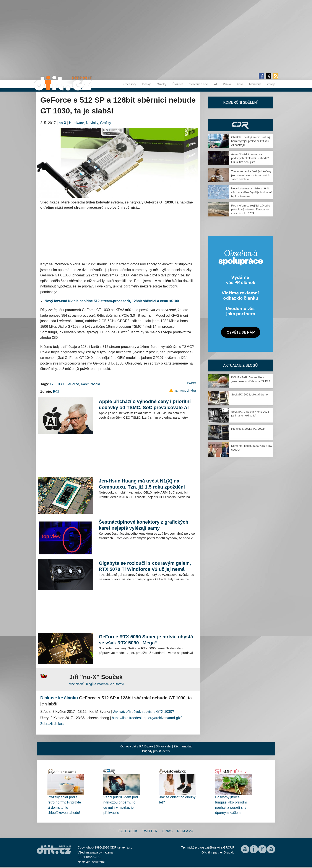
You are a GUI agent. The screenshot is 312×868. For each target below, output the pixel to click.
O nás (167, 831)
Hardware (77, 123)
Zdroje (271, 84)
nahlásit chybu (185, 390)
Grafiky (161, 84)
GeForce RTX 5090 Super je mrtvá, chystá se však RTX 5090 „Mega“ (146, 640)
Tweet (191, 383)
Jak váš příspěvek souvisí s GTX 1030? (144, 712)
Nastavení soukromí (91, 862)
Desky (146, 84)
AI (215, 84)
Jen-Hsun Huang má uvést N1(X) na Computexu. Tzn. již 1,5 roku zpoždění (142, 484)
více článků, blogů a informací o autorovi (97, 684)
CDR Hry (240, 125)
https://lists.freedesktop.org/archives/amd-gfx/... (148, 718)
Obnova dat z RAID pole (137, 746)
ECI (56, 392)
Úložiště (178, 84)
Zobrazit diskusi (52, 724)
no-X (62, 123)
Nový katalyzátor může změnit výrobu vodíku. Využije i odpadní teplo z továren (251, 192)
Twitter (150, 831)
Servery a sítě (198, 84)
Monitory (255, 84)
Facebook (128, 831)
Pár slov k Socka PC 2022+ (248, 429)
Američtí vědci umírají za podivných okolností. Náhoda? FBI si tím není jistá (250, 158)
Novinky (92, 123)
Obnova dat (163, 746)
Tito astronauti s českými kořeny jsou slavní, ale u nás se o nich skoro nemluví (251, 175)
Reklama (185, 831)
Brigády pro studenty (156, 751)
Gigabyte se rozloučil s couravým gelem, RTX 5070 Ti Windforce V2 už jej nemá (145, 566)
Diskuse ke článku (59, 698)
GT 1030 (57, 384)
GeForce (72, 384)
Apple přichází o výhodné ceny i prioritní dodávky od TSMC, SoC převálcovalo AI (145, 404)
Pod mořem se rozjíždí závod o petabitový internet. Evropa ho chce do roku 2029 (251, 209)
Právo (227, 84)
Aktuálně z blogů (240, 365)
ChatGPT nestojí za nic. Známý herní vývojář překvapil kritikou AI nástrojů (251, 141)
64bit (85, 384)
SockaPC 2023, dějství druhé (249, 394)
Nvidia (95, 384)
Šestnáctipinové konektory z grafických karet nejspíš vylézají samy (144, 525)
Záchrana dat (183, 746)
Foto (240, 84)
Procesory (129, 84)
